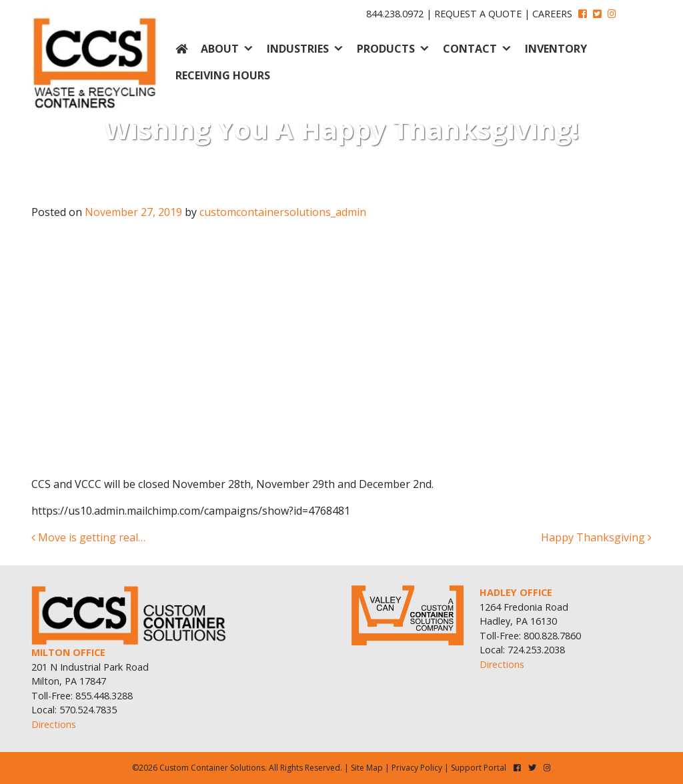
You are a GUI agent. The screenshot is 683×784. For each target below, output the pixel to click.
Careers (552, 14)
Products (386, 49)
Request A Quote (478, 14)
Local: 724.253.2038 (522, 650)
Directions (54, 724)
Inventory (556, 49)
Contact (470, 49)
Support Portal (479, 768)
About (220, 49)
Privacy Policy (417, 768)
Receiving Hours (223, 75)
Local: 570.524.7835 (74, 710)
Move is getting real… (88, 537)
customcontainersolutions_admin (283, 212)
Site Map (367, 768)
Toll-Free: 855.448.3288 (82, 696)
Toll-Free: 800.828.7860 (530, 636)
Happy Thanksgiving (596, 537)
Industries (298, 49)
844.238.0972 (395, 14)
